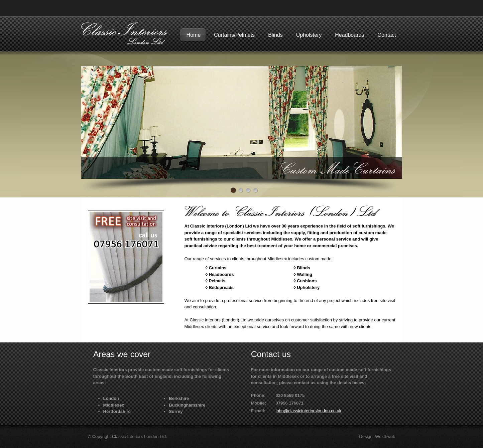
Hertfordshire (117, 411)
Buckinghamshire (187, 405)
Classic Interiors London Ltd (139, 436)
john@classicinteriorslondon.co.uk (309, 411)
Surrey (176, 411)
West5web (385, 436)
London (111, 398)
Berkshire (179, 398)
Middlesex (114, 405)
